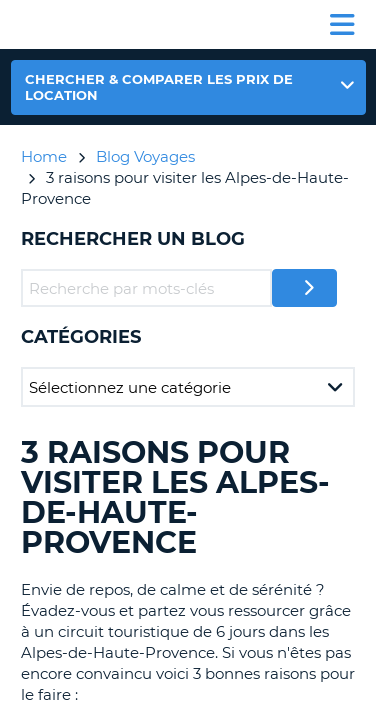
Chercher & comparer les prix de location (159, 87)
